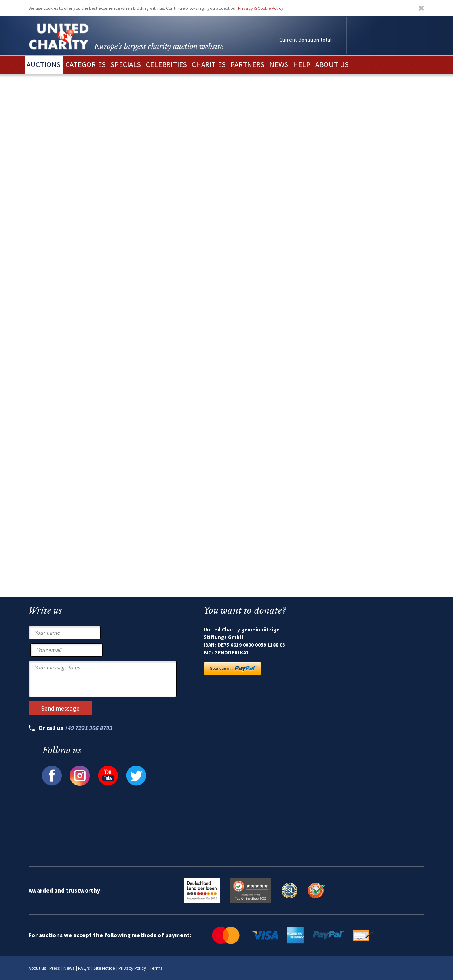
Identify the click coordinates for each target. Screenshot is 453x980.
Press (55, 968)
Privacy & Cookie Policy (261, 8)
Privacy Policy (132, 968)
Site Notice (104, 968)
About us (37, 968)
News (69, 968)
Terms (156, 968)
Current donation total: (306, 40)
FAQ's (84, 968)
